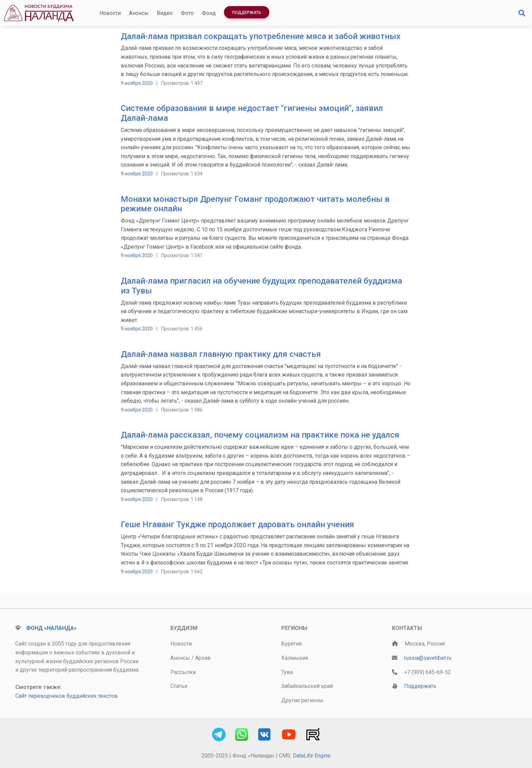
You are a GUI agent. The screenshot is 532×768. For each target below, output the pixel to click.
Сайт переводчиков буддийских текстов (66, 696)
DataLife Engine (312, 756)
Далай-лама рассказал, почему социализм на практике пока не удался (260, 435)
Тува (287, 672)
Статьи (179, 686)
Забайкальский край (307, 686)
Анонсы (139, 13)
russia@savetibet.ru (428, 658)
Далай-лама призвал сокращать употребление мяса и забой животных (261, 36)
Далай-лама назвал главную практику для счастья (221, 354)
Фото (187, 13)
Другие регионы (302, 700)
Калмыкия (295, 658)
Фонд (209, 13)
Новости (110, 13)
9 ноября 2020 (137, 83)
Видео (165, 13)
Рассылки (183, 672)
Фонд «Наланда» (51, 628)
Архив (203, 658)
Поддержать (247, 13)
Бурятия (291, 644)
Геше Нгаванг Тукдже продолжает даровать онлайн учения (237, 524)
